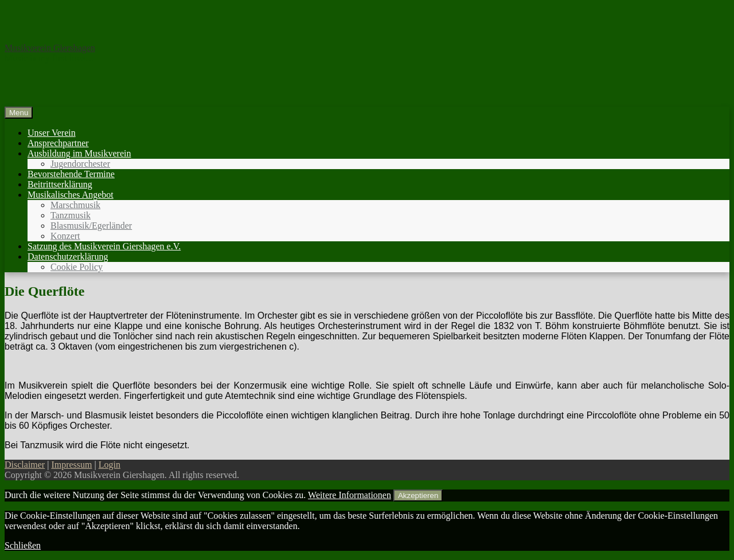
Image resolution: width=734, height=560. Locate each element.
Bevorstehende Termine (71, 174)
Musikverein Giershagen (50, 48)
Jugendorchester (80, 164)
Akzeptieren (418, 496)
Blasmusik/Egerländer (91, 226)
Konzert (65, 236)
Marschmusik (75, 205)
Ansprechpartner (58, 143)
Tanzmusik (71, 215)
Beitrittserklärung (60, 184)
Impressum (71, 465)
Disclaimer (25, 465)
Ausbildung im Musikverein (79, 153)
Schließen (23, 545)
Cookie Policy (77, 267)
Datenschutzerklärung (68, 256)
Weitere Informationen (350, 495)
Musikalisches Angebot (71, 195)
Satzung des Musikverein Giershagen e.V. (104, 246)
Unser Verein (52, 133)
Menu (19, 113)
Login (110, 465)
